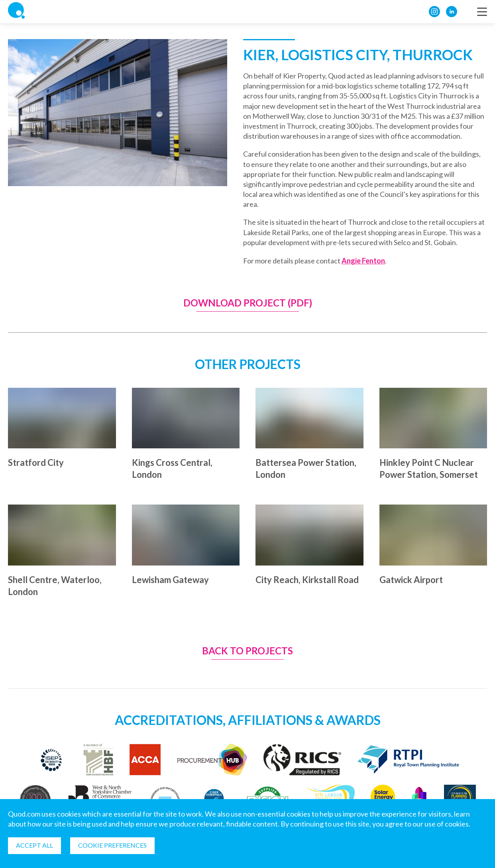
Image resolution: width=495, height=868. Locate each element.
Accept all (34, 845)
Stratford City (36, 462)
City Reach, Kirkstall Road (307, 580)
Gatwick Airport (411, 580)
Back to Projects (247, 651)
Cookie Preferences (112, 845)
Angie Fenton (363, 261)
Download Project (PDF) (248, 303)
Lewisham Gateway (170, 580)
